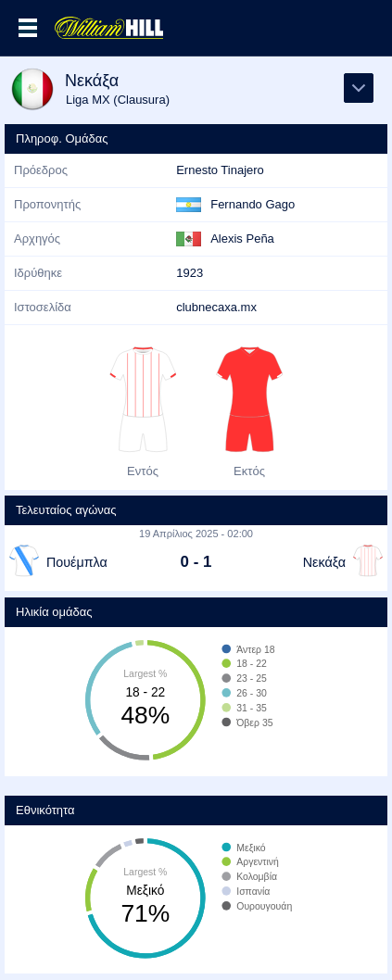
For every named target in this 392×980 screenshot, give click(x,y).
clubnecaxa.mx (216, 307)
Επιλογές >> (28, 28)
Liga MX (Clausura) (118, 100)
